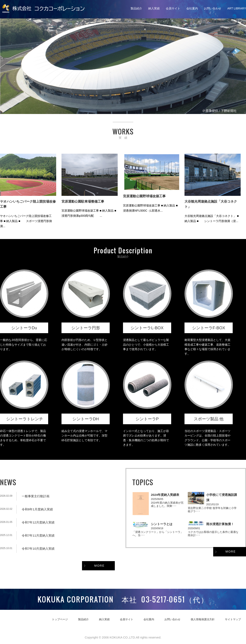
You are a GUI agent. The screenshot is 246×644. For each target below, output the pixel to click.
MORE (99, 566)
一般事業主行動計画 (36, 496)
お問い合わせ (213, 8)
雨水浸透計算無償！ (220, 524)
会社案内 (192, 8)
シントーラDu (24, 328)
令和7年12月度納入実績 (38, 522)
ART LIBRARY (237, 8)
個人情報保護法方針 (203, 619)
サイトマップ (233, 619)
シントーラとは (162, 524)
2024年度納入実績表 (165, 495)
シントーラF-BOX (209, 328)
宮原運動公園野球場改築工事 (144, 196)
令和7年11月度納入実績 (38, 535)
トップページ (60, 619)
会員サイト (173, 8)
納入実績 (154, 8)
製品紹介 (136, 8)
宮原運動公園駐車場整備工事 (83, 201)
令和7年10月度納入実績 (38, 549)
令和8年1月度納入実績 (37, 509)
